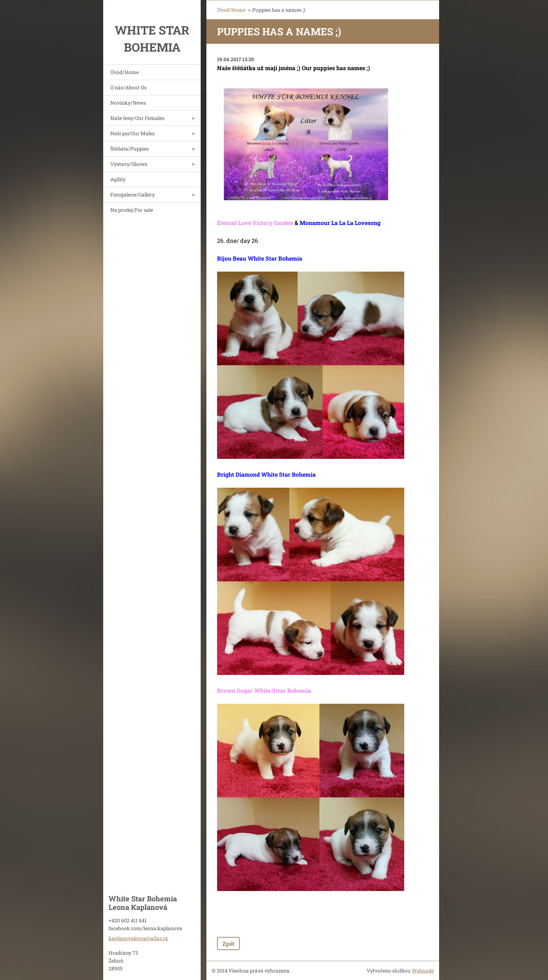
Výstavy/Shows (129, 164)
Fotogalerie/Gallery (133, 195)
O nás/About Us (128, 87)
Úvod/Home (125, 72)
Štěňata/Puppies (130, 149)
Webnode (423, 971)
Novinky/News (128, 103)
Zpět (228, 944)
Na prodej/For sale (132, 210)
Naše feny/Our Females (137, 118)
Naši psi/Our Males (133, 133)
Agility (118, 179)
